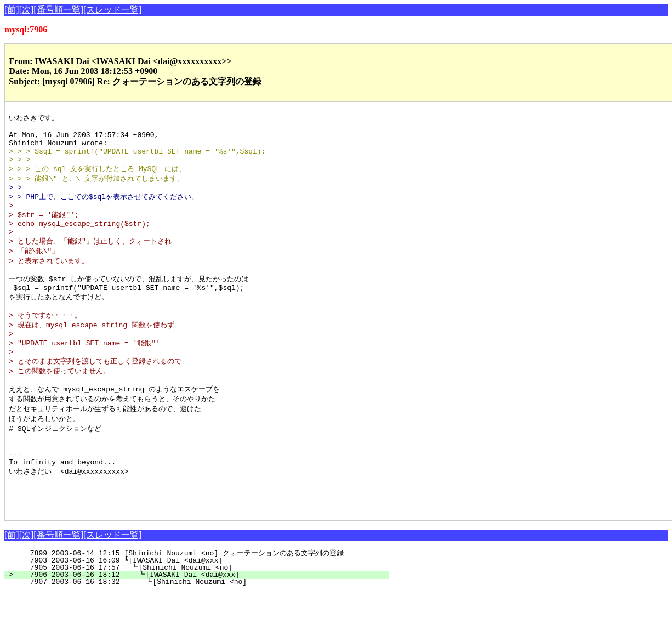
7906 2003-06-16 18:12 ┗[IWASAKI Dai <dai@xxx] (201, 624)
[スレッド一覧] (113, 10)
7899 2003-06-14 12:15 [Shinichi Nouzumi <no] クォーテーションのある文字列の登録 (193, 603)
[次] (27, 10)
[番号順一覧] (58, 10)
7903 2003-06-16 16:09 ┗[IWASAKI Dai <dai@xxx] (203, 610)
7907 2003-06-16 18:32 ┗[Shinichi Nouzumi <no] (201, 631)
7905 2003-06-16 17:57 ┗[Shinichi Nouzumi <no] (202, 617)
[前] (12, 10)
